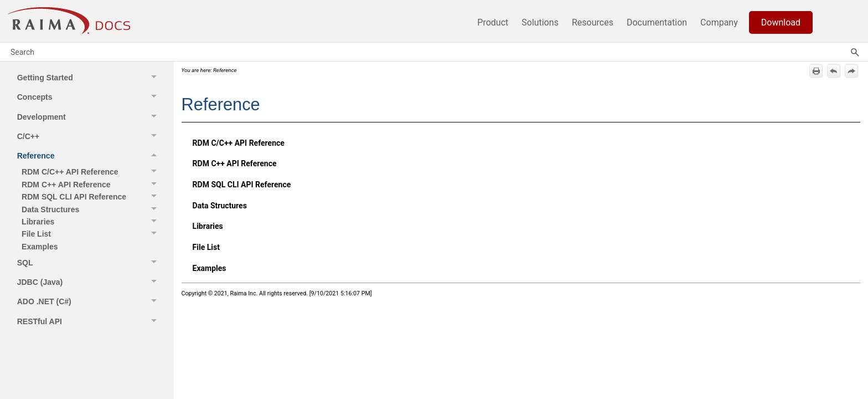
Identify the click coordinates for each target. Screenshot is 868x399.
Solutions (540, 22)
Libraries (92, 222)
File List (92, 234)
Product (493, 22)
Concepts (90, 97)
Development (90, 117)
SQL (90, 262)
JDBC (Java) (90, 282)
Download (781, 22)
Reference (90, 156)
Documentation (657, 22)
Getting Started (90, 77)
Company (719, 22)
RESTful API (90, 321)
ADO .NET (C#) (90, 302)
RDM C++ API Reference (92, 185)
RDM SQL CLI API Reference (92, 197)
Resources (593, 22)
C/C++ (90, 136)
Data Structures (92, 209)
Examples (40, 247)
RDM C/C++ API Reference (92, 172)
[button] (156, 77)
